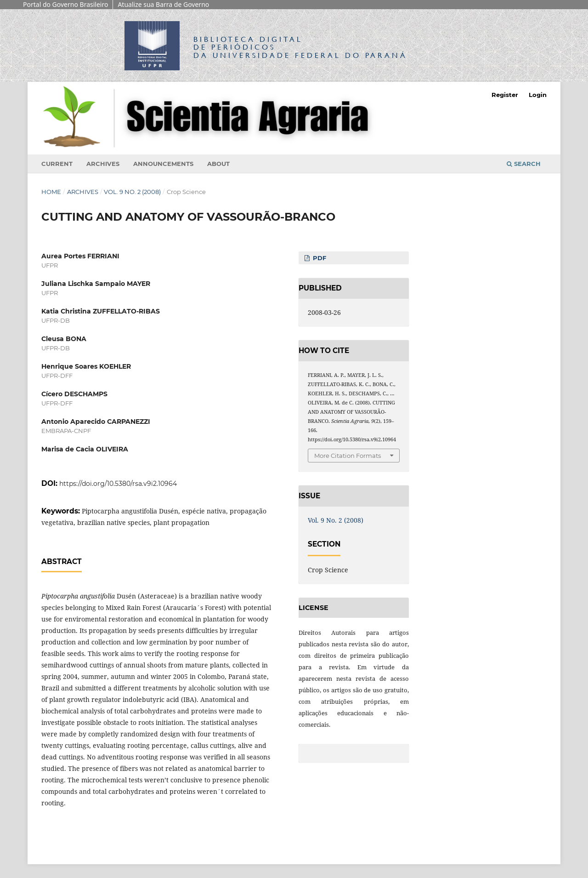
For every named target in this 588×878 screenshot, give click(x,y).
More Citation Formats (348, 456)
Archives (103, 164)
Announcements (163, 164)
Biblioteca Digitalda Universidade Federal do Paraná (300, 47)
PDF (319, 258)
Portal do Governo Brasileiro (65, 4)
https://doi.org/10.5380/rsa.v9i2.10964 (118, 484)
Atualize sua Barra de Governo (163, 4)
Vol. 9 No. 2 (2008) (132, 192)
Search (524, 164)
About (218, 164)
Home (51, 192)
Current (57, 164)
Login (538, 95)
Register (505, 95)
